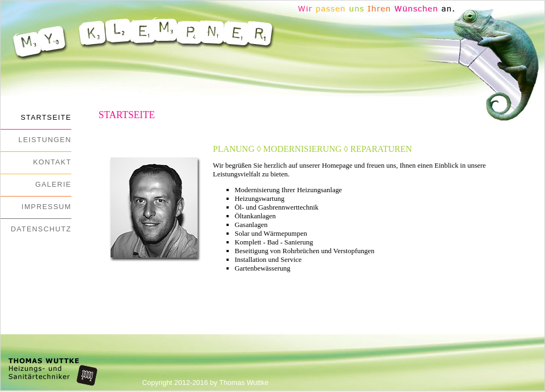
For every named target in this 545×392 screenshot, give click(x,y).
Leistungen (45, 140)
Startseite (46, 117)
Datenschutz (41, 229)
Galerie (53, 184)
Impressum (47, 207)
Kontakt (52, 162)
